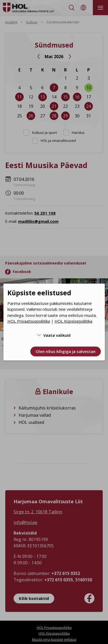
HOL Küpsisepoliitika (73, 321)
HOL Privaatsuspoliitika (29, 321)
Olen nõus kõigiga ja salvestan (66, 351)
